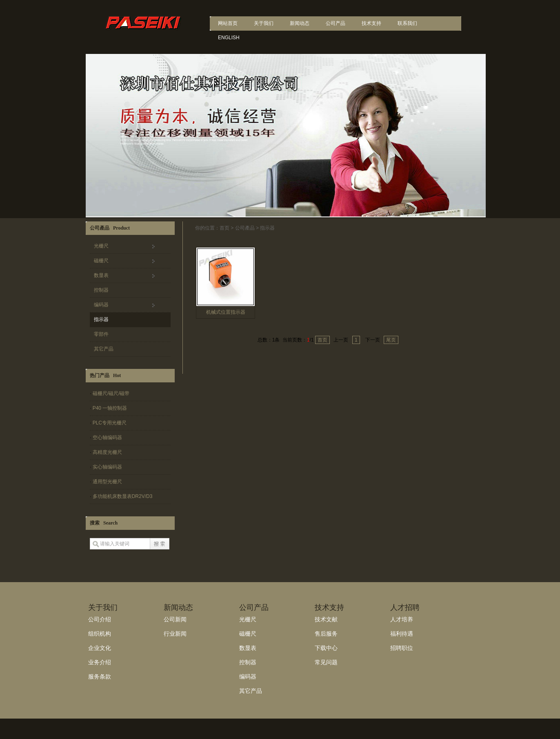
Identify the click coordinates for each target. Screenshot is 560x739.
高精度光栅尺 (107, 452)
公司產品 (245, 228)
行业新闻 (175, 634)
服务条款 (100, 676)
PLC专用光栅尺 (110, 423)
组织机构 (100, 634)
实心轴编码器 (107, 467)
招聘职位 (402, 648)
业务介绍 (100, 662)
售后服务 (326, 634)
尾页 (391, 340)
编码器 (101, 305)
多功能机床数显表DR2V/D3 (123, 496)
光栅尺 (101, 246)
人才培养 (402, 619)
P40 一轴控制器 (110, 408)
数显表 (101, 275)
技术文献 (326, 619)
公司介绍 (100, 619)
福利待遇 (402, 634)
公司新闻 (175, 619)
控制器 (101, 290)
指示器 (101, 319)
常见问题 (326, 662)
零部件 (101, 334)
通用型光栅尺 (107, 482)
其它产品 (104, 349)
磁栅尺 (101, 261)
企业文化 (100, 648)
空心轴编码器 (107, 438)
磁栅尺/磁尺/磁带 (111, 393)
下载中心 (326, 648)
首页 (224, 228)
